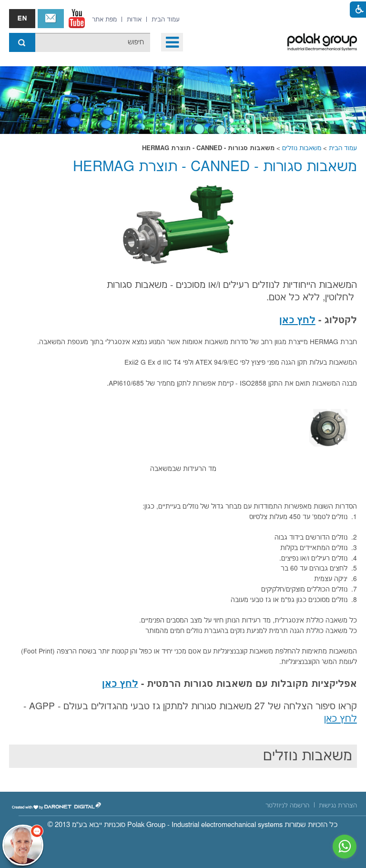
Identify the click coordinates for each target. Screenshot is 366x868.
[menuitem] (166, 20)
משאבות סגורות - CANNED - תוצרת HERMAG (215, 167)
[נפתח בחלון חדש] (77, 19)
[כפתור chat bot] (23, 845)
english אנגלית (22, 19)
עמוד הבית (343, 148)
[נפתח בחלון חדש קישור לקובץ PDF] (120, 685)
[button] (172, 42)
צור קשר (51, 19)
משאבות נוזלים (302, 148)
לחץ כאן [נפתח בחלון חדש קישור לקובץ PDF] (297, 321)
